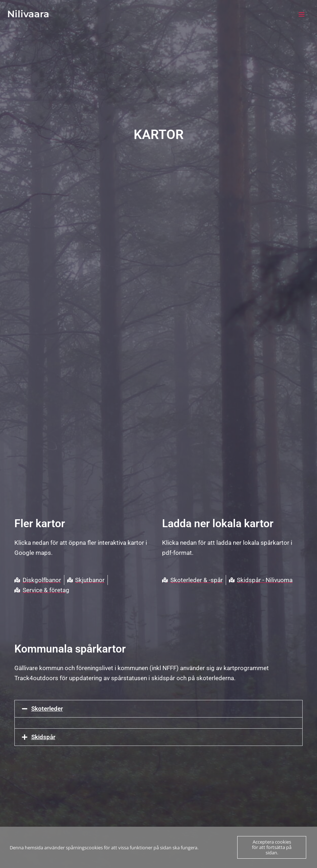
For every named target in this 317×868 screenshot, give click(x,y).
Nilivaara (28, 14)
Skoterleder (47, 709)
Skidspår (43, 737)
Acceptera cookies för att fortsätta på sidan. (272, 847)
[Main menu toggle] (302, 14)
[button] (158, 709)
